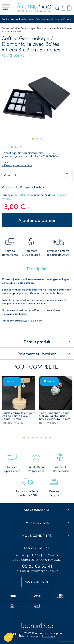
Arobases (48, 637)
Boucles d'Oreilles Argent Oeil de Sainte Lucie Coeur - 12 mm (18, 416)
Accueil (6, 28)
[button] (67, 177)
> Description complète (17, 166)
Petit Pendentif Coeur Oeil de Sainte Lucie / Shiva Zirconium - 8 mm (55, 416)
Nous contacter (37, 582)
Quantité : (11, 176)
